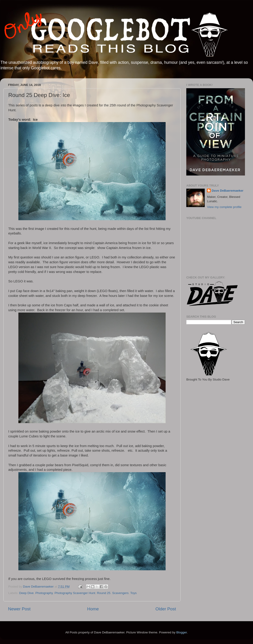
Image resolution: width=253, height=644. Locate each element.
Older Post (166, 609)
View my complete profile (224, 207)
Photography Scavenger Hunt (75, 593)
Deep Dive (26, 593)
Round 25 (104, 593)
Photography (44, 593)
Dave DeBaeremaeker (227, 191)
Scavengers (120, 593)
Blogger (181, 632)
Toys (133, 593)
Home (93, 609)
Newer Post (19, 609)
